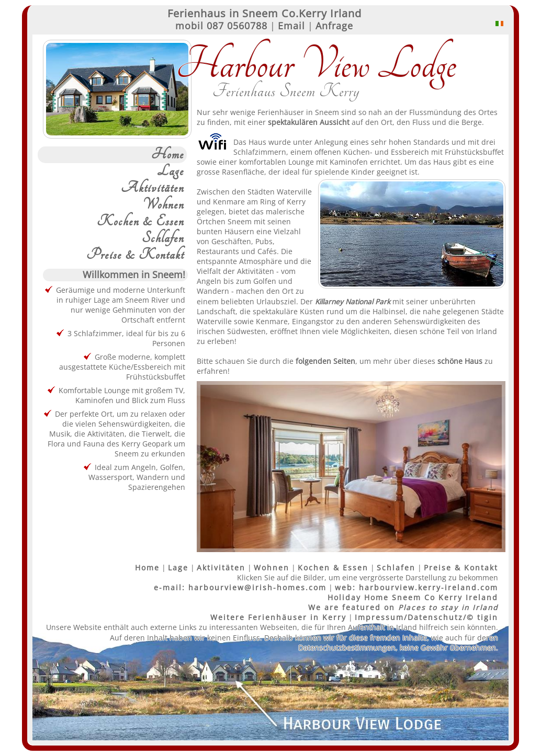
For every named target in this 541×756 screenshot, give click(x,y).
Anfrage (334, 26)
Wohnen (164, 205)
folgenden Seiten (325, 361)
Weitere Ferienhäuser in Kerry (278, 617)
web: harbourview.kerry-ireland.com (416, 587)
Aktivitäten (153, 188)
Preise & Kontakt (135, 255)
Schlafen (163, 238)
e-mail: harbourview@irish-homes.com (240, 587)
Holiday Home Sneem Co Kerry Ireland (413, 597)
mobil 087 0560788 (221, 26)
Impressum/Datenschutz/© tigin (426, 617)
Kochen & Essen (140, 222)
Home (168, 155)
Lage (171, 171)
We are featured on (403, 607)
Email (291, 26)
